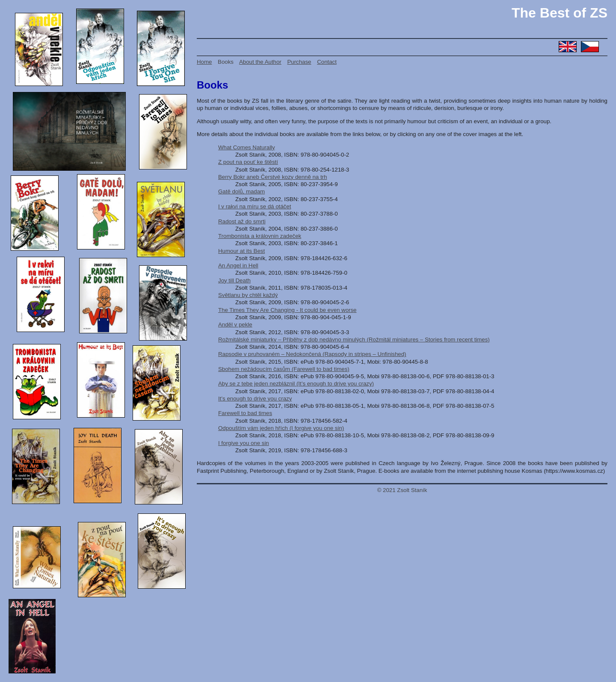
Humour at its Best (241, 251)
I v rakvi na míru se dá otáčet (255, 206)
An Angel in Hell (238, 265)
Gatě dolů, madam (241, 191)
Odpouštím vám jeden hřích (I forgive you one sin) (281, 428)
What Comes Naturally (247, 147)
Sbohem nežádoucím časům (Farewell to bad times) (284, 369)
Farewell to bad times (245, 413)
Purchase (299, 62)
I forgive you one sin (244, 443)
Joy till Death (234, 280)
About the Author (260, 62)
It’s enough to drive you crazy (255, 399)
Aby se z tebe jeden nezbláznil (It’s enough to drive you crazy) (296, 384)
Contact (327, 62)
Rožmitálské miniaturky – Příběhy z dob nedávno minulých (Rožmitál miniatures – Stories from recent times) (354, 340)
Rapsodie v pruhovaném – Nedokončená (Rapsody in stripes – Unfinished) (312, 354)
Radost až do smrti (242, 221)
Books (226, 62)
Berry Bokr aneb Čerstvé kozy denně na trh (272, 177)
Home (204, 62)
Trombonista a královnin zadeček (260, 236)
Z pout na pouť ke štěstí (248, 162)
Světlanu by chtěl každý (248, 295)
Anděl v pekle (235, 325)
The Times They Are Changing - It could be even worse (287, 310)
